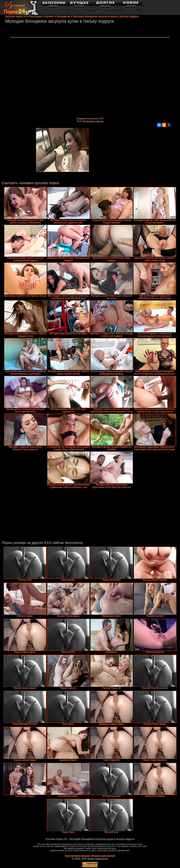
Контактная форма (77, 856)
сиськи (99, 121)
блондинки (89, 121)
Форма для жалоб (103, 856)
